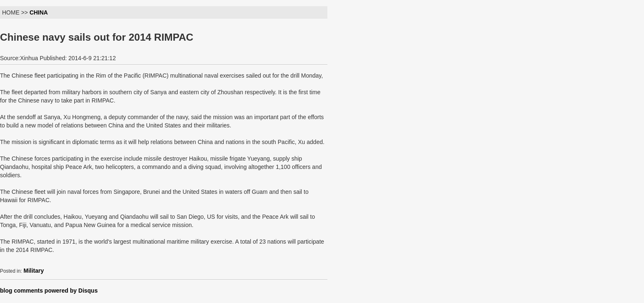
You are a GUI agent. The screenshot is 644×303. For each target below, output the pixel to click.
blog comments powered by (49, 291)
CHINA (39, 12)
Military (34, 271)
